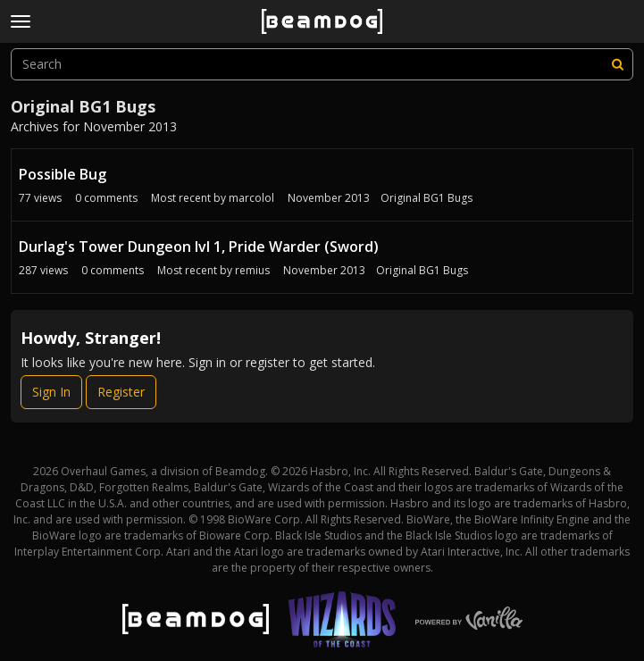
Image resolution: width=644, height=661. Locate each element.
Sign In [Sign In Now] (51, 392)
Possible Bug (63, 174)
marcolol (251, 198)
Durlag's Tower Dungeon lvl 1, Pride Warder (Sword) (199, 247)
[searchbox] (322, 64)
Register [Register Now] (121, 392)
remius (252, 270)
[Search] (617, 64)
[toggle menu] (21, 21)
